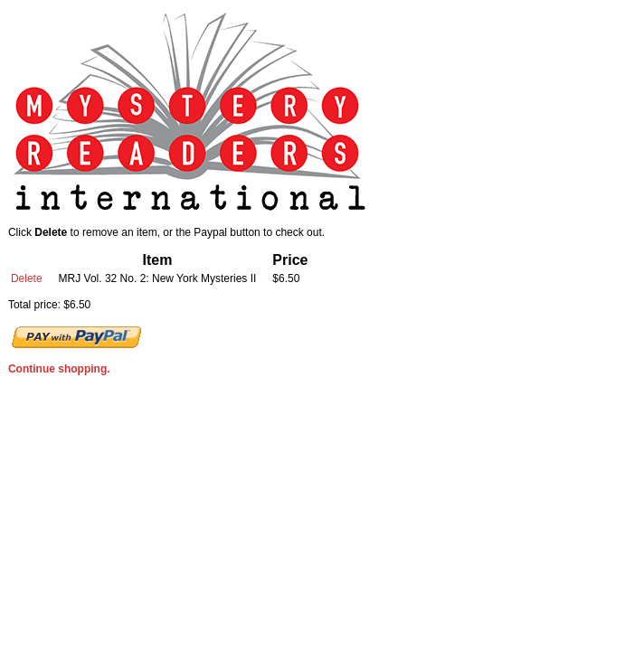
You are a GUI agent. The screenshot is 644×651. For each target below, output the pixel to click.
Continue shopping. (59, 369)
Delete (27, 278)
